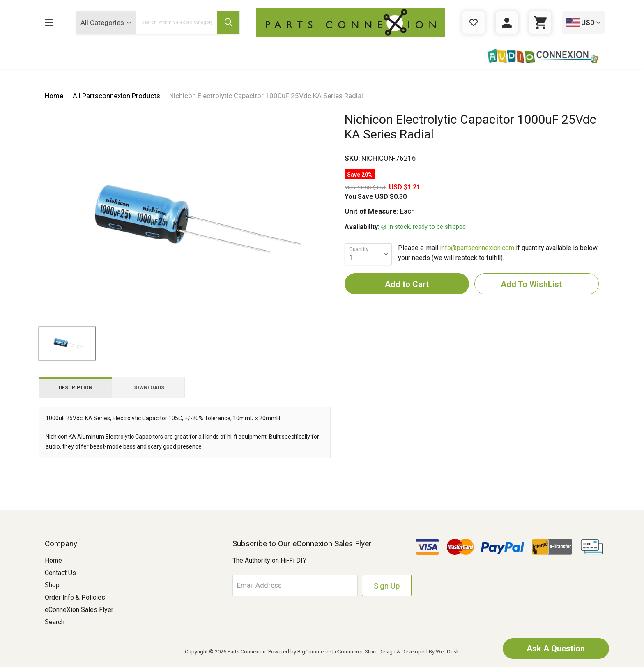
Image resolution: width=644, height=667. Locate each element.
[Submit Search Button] (228, 23)
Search (55, 622)
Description (76, 388)
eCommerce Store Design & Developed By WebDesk (397, 652)
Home (53, 560)
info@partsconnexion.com (477, 248)
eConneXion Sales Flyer (79, 610)
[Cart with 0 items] (540, 23)
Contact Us (60, 573)
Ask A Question (556, 649)
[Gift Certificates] (474, 23)
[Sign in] (507, 23)
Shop (52, 585)
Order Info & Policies (75, 597)
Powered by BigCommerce (300, 652)
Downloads (148, 388)
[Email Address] (296, 585)
